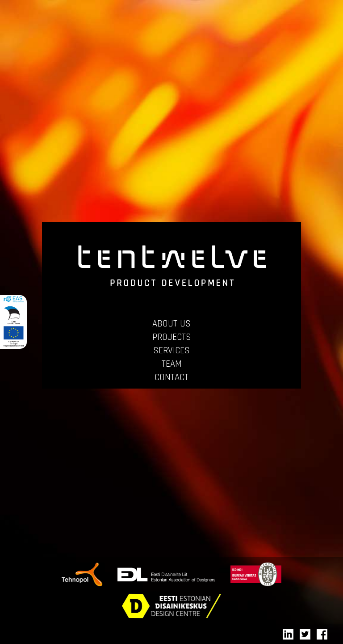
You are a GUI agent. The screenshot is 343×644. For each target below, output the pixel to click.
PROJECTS (172, 337)
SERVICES (171, 350)
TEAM (172, 364)
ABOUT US (171, 324)
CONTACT (171, 377)
